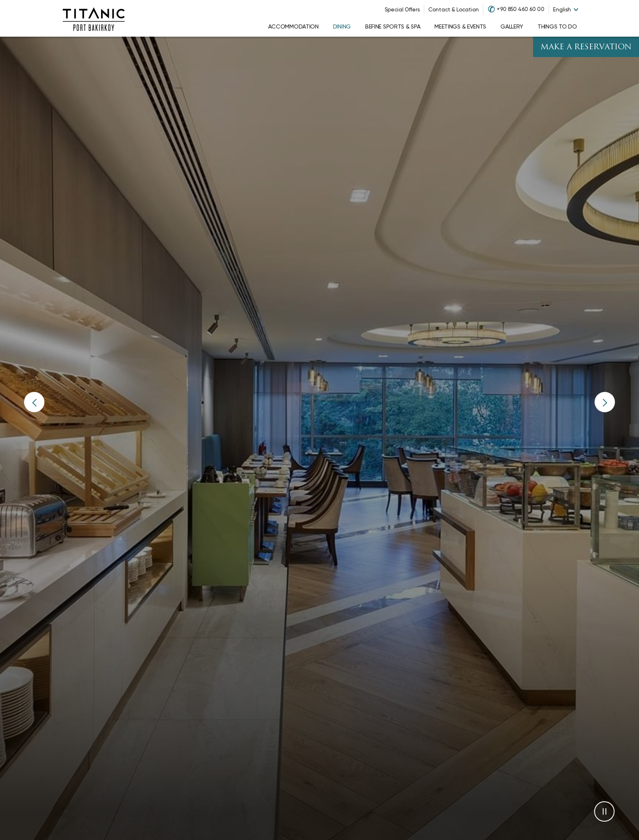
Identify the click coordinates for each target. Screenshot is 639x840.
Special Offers (402, 10)
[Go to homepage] (94, 18)
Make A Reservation (586, 47)
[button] (34, 402)
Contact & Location (454, 10)
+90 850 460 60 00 (521, 9)
